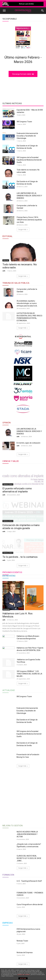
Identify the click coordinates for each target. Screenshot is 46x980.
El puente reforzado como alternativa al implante (17, 500)
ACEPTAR (23, 978)
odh (4, 271)
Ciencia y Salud (8, 495)
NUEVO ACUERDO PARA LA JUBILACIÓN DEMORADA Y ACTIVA (27, 867)
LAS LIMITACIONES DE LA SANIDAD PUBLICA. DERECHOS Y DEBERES (29, 196)
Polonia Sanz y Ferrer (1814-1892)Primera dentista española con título (29, 220)
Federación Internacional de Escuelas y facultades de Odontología (27, 136)
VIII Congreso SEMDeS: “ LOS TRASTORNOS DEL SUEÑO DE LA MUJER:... (29, 706)
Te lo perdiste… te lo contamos (20, 590)
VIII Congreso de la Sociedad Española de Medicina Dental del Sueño (29, 160)
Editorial (6, 260)
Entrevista (6, 642)
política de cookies (24, 975)
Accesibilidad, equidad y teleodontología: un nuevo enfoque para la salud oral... (27, 303)
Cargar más (23, 229)
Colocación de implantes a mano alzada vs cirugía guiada (21, 546)
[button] (4, 11)
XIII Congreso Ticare (24, 122)
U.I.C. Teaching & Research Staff (29, 914)
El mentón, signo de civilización (28, 443)
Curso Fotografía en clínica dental (30, 937)
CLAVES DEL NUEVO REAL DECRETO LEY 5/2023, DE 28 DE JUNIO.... (29, 891)
